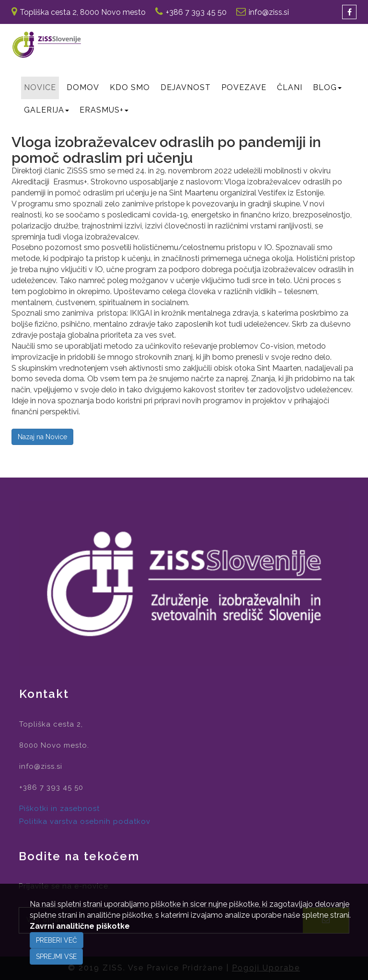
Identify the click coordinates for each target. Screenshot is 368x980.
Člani (290, 87)
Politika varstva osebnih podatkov (85, 821)
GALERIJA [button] (46, 110)
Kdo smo (130, 87)
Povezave (244, 87)
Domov (83, 87)
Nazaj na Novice (42, 437)
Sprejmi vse (56, 957)
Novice (40, 87)
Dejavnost (186, 87)
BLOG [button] (327, 87)
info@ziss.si (269, 12)
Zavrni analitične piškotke (80, 926)
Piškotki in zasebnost (59, 809)
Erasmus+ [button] (104, 110)
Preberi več (57, 940)
